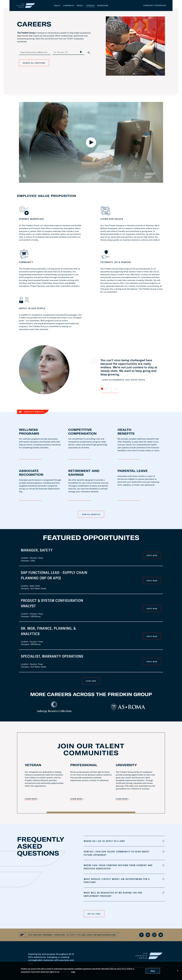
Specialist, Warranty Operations (52, 656)
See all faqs (94, 914)
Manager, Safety (37, 550)
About (57, 6)
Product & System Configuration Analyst (52, 603)
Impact (80, 6)
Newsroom (103, 6)
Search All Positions (34, 63)
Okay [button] (153, 971)
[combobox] (35, 52)
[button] (124, 841)
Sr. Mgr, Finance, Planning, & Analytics (48, 631)
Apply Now (152, 556)
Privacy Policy (65, 972)
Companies (69, 6)
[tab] (124, 841)
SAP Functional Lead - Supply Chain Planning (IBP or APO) (54, 575)
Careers (90, 6)
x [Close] (178, 970)
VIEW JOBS (91, 681)
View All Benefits (91, 514)
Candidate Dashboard (155, 5)
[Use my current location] (81, 52)
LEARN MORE (31, 799)
